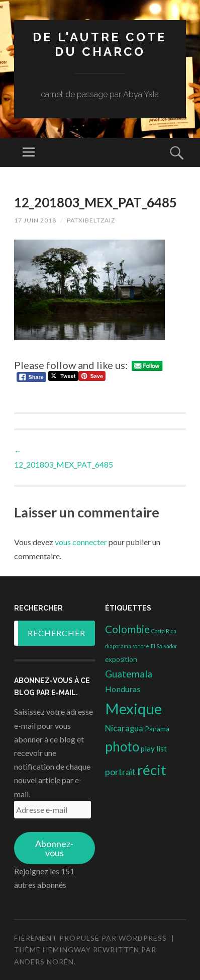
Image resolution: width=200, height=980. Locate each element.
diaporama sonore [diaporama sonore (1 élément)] (127, 646)
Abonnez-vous (54, 848)
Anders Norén (44, 962)
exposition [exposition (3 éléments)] (121, 659)
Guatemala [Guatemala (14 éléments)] (129, 674)
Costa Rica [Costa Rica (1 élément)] (164, 631)
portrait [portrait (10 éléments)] (120, 772)
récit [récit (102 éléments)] (152, 770)
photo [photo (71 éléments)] (122, 746)
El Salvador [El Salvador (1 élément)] (164, 646)
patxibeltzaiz (91, 220)
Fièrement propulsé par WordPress (90, 938)
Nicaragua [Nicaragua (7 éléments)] (124, 728)
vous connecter (81, 542)
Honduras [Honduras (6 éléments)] (123, 689)
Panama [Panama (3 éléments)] (157, 729)
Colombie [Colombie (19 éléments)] (127, 629)
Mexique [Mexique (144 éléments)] (133, 708)
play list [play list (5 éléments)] (154, 748)
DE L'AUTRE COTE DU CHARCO (100, 44)
